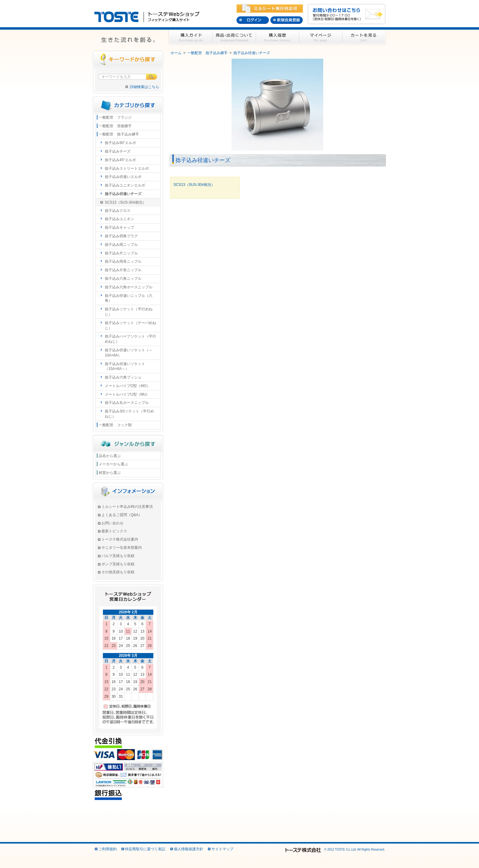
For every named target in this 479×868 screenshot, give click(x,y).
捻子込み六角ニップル (123, 279)
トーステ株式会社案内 (120, 539)
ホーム (176, 53)
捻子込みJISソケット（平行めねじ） (129, 414)
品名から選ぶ (110, 456)
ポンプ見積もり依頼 (118, 564)
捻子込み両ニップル (121, 245)
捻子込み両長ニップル (123, 261)
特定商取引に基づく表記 (145, 849)
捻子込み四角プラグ (121, 236)
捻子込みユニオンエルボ (125, 185)
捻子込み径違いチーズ (252, 53)
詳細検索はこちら (144, 87)
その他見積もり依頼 (118, 572)
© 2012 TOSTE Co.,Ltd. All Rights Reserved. (335, 850)
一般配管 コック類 (115, 425)
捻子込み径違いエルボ (123, 177)
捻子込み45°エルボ (120, 160)
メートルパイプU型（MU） (127, 394)
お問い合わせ (112, 523)
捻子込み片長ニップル (123, 270)
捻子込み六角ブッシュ (123, 377)
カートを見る (364, 37)
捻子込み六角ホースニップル (129, 287)
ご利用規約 (108, 849)
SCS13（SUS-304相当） (125, 202)
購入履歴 (278, 37)
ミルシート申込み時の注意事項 (127, 507)
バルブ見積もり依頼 (118, 556)
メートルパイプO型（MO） (128, 386)
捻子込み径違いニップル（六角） (129, 298)
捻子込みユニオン (119, 219)
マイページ (321, 37)
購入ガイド (190, 37)
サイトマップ (222, 849)
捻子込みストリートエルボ (127, 168)
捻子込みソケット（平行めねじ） (129, 312)
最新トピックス (114, 531)
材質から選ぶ (110, 473)
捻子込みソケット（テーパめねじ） (130, 325)
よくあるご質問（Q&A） (122, 515)
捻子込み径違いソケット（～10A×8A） (129, 353)
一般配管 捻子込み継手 (207, 53)
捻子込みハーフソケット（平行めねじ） (130, 339)
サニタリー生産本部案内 (122, 548)
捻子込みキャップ (119, 227)
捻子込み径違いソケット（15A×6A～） (125, 366)
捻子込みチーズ (118, 151)
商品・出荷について (234, 37)
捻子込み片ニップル (121, 253)
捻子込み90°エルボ (120, 143)
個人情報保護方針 (188, 849)
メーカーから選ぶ (113, 464)
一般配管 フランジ (115, 117)
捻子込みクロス (118, 211)
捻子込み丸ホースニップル (127, 403)
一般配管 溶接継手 (115, 126)
